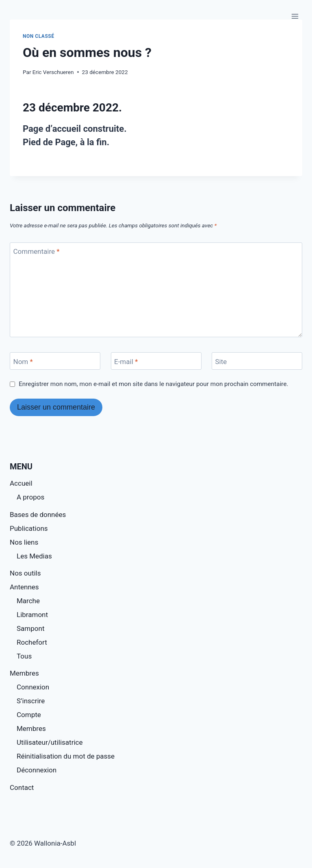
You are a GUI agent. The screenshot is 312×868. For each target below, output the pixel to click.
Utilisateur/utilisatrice (50, 742)
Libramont (32, 615)
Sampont (30, 628)
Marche (28, 601)
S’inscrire (31, 701)
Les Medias (34, 556)
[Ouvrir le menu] (295, 16)
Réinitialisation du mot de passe (66, 756)
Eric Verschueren (53, 72)
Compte (29, 715)
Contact (22, 787)
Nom (23, 362)
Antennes (24, 587)
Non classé (39, 36)
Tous (24, 656)
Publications (29, 528)
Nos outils (25, 573)
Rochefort (32, 642)
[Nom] (55, 361)
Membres (24, 673)
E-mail (126, 362)
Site (221, 362)
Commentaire (37, 251)
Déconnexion (37, 770)
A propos (30, 497)
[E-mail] (156, 361)
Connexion (33, 687)
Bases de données (38, 515)
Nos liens (24, 542)
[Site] (257, 361)
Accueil (21, 483)
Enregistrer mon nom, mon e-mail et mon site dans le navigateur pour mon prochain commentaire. (153, 384)
